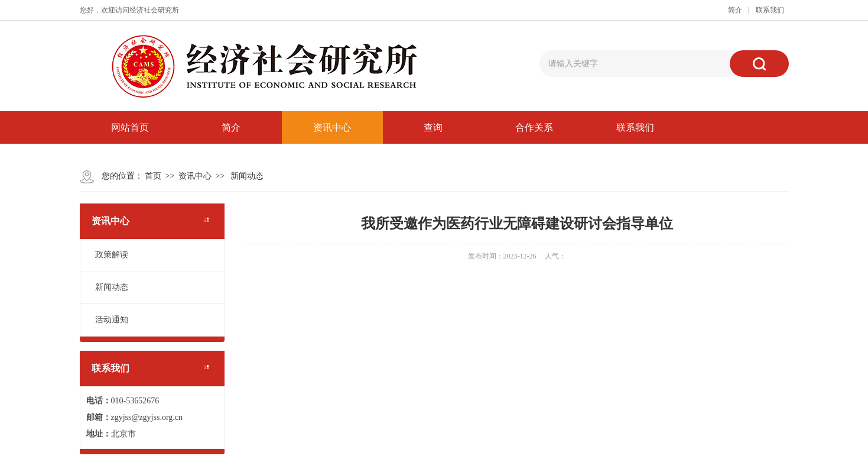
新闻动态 (247, 176)
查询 (433, 127)
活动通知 (112, 320)
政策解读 (112, 255)
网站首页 (130, 127)
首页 (153, 176)
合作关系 (534, 127)
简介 (735, 10)
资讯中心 (332, 127)
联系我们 (770, 10)
